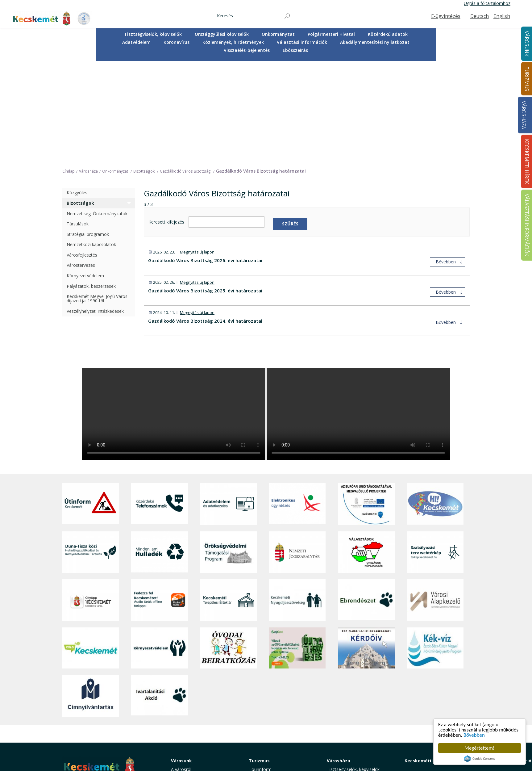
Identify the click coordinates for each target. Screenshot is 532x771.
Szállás (256, 725)
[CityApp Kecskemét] (91, 500)
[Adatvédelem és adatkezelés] (229, 404)
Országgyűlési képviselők (222, 34)
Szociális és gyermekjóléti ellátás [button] (204, 697)
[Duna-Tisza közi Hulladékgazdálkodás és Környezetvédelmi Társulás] (91, 452)
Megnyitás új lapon (197, 152)
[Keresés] (259, 16)
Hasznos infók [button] (263, 742)
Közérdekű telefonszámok (197, 676)
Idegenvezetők (263, 676)
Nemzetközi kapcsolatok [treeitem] (91, 144)
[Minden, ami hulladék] (159, 452)
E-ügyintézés (446, 16)
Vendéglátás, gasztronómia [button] (276, 717)
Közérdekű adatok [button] (388, 34)
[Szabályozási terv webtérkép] (435, 452)
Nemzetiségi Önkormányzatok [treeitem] (97, 113)
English (502, 16)
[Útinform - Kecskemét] (91, 404)
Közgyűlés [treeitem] (77, 92)
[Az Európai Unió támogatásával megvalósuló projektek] (366, 404)
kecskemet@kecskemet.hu (103, 720)
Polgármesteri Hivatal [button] (331, 34)
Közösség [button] (181, 717)
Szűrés (290, 123)
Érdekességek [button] (262, 690)
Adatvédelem (136, 42)
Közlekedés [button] (182, 711)
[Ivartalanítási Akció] (159, 595)
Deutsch (480, 16)
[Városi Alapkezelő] (435, 500)
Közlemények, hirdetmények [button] (233, 42)
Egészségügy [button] (184, 690)
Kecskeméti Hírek (424, 661)
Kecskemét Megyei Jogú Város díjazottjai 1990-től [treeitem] (97, 198)
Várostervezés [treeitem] (81, 165)
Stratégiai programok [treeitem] (88, 134)
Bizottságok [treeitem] (80, 103)
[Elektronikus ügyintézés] (297, 404)
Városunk (181, 661)
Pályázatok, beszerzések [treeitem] (91, 186)
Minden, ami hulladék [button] (192, 738)
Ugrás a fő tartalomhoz (487, 3)
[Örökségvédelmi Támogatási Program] (229, 452)
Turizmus (259, 661)
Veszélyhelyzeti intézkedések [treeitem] (95, 211)
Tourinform (260, 669)
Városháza (524, 115)
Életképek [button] (181, 725)
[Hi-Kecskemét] (435, 404)
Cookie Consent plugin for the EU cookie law (480, 759)
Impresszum (75, 733)
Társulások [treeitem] (78, 124)
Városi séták (261, 711)
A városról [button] (181, 669)
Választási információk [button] (302, 42)
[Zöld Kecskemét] (91, 548)
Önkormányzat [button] (278, 34)
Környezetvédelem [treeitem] (85, 175)
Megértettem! (479, 748)
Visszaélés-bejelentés (247, 50)
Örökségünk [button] (261, 683)
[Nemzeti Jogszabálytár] (297, 452)
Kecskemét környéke (270, 704)
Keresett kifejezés (166, 122)
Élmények (258, 697)
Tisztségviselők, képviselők (153, 34)
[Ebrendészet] (366, 500)
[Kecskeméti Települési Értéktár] (229, 500)
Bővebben (474, 735)
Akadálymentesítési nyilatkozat (375, 42)
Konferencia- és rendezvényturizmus (269, 733)
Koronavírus (177, 42)
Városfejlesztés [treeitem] (82, 155)
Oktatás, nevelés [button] (188, 704)
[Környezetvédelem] (159, 548)
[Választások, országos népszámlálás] (366, 452)
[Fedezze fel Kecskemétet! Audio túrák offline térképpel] (159, 500)
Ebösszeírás (295, 50)
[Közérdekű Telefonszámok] (159, 404)
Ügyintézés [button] (182, 683)
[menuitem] (153, 34)
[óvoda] (229, 548)
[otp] (297, 548)
